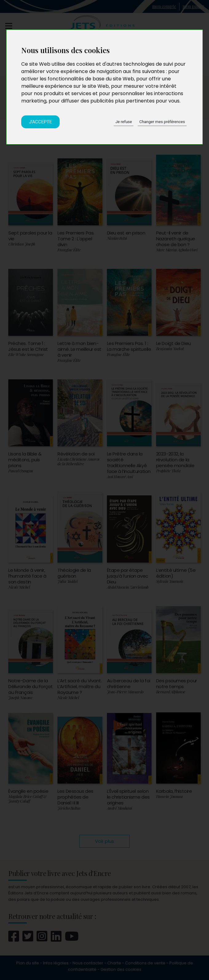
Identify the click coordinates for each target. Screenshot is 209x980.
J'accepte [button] (40, 122)
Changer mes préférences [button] (162, 122)
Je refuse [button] (124, 122)
